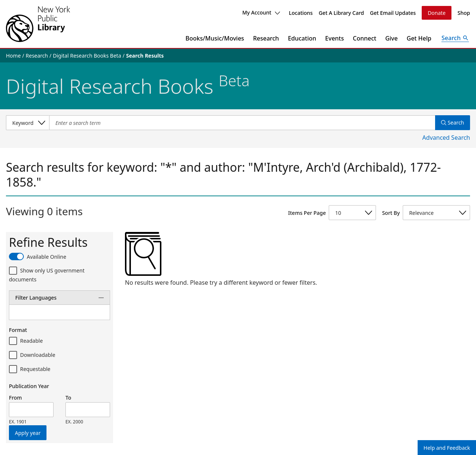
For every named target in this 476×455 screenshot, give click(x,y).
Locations (301, 13)
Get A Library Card (341, 13)
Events (334, 38)
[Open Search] (455, 38)
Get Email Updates (393, 13)
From (15, 398)
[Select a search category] (28, 123)
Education (302, 38)
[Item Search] (242, 123)
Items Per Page (307, 213)
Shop (464, 13)
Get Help (419, 38)
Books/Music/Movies (215, 38)
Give (392, 38)
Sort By (391, 213)
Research (266, 38)
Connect (365, 38)
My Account (261, 12)
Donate (437, 13)
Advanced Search (446, 138)
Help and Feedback (447, 448)
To (68, 398)
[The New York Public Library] (38, 24)
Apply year (28, 433)
